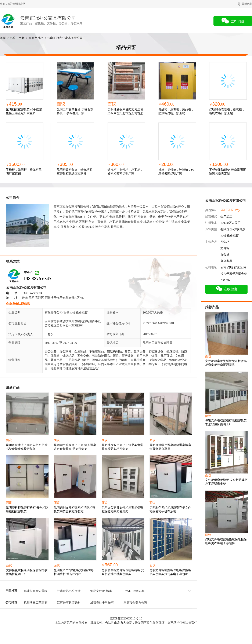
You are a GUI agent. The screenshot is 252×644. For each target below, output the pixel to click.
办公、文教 (17, 38)
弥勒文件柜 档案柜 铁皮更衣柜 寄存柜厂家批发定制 (102, 592)
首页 (3, 38)
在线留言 (226, 289)
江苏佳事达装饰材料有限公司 (69, 603)
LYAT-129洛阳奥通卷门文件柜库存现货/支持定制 (135, 592)
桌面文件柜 (36, 38)
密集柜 (225, 242)
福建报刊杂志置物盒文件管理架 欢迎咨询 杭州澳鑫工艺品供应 (36, 592)
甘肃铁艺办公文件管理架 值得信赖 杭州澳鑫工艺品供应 (69, 592)
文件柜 (225, 248)
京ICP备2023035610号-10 (126, 619)
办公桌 (225, 255)
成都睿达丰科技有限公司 (102, 603)
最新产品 (247, 4)
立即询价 (233, 21)
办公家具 (226, 261)
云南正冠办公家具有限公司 (48, 18)
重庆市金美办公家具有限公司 (135, 603)
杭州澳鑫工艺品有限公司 (36, 603)
